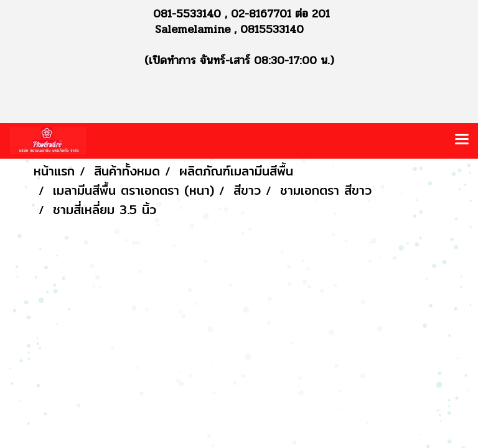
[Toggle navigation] (462, 141)
